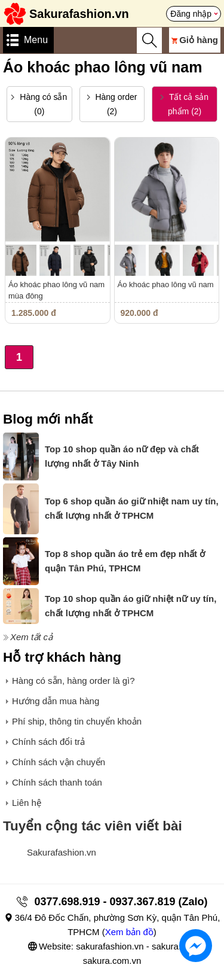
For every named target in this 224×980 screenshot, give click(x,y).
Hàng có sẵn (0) (39, 104)
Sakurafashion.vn (62, 852)
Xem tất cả (31, 637)
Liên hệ (27, 803)
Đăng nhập (191, 14)
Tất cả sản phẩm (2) (185, 104)
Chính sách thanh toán (57, 782)
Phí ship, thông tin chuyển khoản (77, 721)
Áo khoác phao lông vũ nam (166, 284)
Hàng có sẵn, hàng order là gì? (73, 681)
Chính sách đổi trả (48, 742)
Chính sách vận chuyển (59, 762)
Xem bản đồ (129, 932)
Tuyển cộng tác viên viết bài (93, 826)
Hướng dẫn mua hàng (56, 701)
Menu (36, 40)
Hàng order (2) (112, 104)
